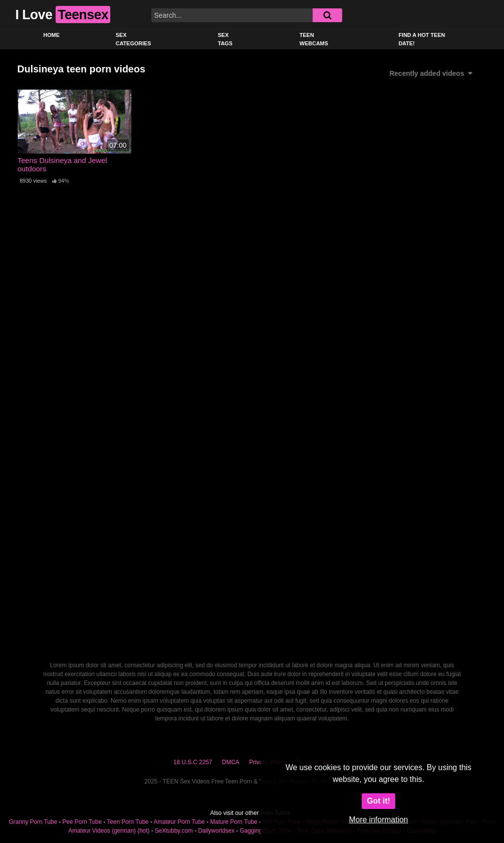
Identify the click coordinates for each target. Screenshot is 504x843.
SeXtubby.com (175, 831)
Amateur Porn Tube (179, 822)
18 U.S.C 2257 (193, 762)
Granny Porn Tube (33, 822)
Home (51, 35)
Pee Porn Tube (82, 822)
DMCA (231, 762)
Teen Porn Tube (128, 822)
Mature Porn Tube (234, 822)
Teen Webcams (314, 39)
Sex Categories (133, 39)
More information (378, 820)
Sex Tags (225, 39)
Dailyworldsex (216, 831)
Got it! (378, 801)
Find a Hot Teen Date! (422, 39)
